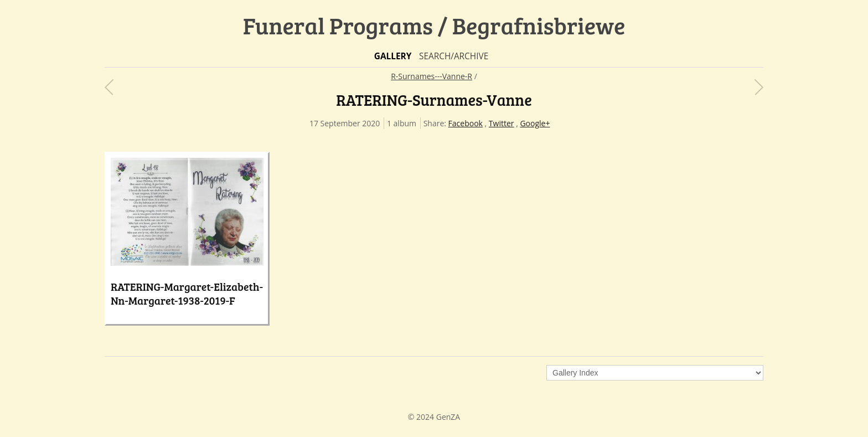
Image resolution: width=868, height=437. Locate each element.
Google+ (535, 123)
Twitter (502, 123)
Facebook (466, 123)
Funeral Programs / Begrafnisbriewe (434, 25)
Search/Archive (454, 56)
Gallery (393, 56)
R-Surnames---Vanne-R (432, 76)
